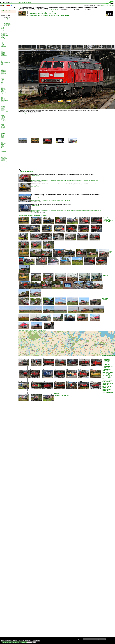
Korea (2, 77)
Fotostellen (3, 160)
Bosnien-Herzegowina (5, 39)
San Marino (3, 120)
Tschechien (3, 139)
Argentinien (3, 31)
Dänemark (3, 46)
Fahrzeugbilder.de (7, 20)
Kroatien (2, 79)
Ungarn (2, 146)
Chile (2, 42)
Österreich (3, 107)
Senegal (2, 124)
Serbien (2, 125)
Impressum (29, 2)
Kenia (2, 75)
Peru (2, 113)
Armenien (3, 32)
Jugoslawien (3, 70)
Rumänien (3, 116)
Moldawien (3, 95)
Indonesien (3, 59)
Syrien (2, 134)
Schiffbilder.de (6, 21)
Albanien (2, 29)
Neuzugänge (3, 154)
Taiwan (2, 135)
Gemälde (3, 155)
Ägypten (2, 28)
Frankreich (3, 52)
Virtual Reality (4, 157)
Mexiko (2, 94)
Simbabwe (3, 127)
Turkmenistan (3, 143)
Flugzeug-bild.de (7, 22)
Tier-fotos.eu (6, 25)
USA (2, 148)
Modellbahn (3, 156)
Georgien (3, 53)
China (2, 43)
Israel (2, 65)
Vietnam (2, 150)
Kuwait (2, 82)
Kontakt (24, 2)
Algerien (2, 30)
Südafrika (3, 133)
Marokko (2, 92)
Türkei (2, 142)
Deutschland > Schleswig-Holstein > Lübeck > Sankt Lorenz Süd (32, 330)
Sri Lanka (3, 132)
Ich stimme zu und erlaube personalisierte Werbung (14, 642)
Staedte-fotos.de (7, 23)
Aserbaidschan (4, 33)
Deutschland (41, 10)
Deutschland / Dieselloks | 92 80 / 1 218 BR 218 (42, 14)
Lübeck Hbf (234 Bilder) (60, 395)
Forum (20, 2)
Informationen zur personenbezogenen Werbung (95, 639)
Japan (2, 68)
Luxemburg (3, 88)
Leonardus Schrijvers (36, 197)
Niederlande (3, 104)
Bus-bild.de (6, 19)
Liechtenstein (3, 86)
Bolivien (2, 38)
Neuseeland (3, 103)
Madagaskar (3, 89)
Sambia (2, 119)
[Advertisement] (39, 30)
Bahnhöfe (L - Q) (48, 10)
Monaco (2, 96)
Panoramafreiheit (4, 112)
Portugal (2, 115)
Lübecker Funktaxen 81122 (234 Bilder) (107, 380)
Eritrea (2, 49)
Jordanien (3, 69)
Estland (2, 50)
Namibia (2, 102)
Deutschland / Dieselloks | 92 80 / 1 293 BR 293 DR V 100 (63, 210)
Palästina (3, 110)
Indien (2, 58)
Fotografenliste (4, 158)
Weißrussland (3, 151)
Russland (3, 118)
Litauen (2, 87)
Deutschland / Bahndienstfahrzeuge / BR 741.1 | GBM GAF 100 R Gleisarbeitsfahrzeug (68, 190)
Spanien (2, 131)
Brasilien (2, 40)
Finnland (2, 51)
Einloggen (103, 5)
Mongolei (3, 97)
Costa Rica (3, 44)
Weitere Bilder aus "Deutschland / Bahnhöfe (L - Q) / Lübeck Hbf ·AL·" (35, 215)
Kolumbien (3, 76)
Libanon (2, 85)
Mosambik (3, 100)
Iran (1, 61)
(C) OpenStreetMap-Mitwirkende (107, 355)
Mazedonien (3, 93)
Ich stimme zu (32, 642)
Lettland (2, 84)
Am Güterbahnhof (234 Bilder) (107, 376)
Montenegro (3, 98)
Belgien (2, 37)
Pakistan (2, 109)
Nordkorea (3, 105)
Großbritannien (4, 56)
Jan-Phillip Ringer (23, 113)
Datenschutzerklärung (5, 162)
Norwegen (3, 106)
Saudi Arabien (4, 121)
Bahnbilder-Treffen (5, 35)
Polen (2, 114)
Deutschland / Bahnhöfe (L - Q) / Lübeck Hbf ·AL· (43, 12)
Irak (1, 60)
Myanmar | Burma (4, 101)
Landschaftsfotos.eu (8, 24)
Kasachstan (3, 74)
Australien (3, 34)
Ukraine (2, 144)
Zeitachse (3, 161)
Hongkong (3, 57)
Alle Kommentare (31, 170)
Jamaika (2, 67)
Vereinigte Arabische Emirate (7, 149)
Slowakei (2, 129)
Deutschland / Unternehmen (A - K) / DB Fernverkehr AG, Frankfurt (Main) (49, 15)
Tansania (2, 137)
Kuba (2, 80)
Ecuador (2, 48)
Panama (2, 111)
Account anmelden (109, 5)
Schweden (3, 122)
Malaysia (2, 91)
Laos (2, 83)
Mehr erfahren (37, 641)
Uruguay (2, 147)
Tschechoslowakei (4, 140)
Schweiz (2, 123)
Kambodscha (3, 71)
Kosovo (2, 78)
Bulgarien (3, 41)
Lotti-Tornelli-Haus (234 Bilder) (108, 373)
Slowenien (3, 130)
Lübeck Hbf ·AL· (57, 10)
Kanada (2, 73)
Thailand (2, 138)
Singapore (3, 128)
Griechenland (3, 55)
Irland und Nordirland (5, 62)
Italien (2, 66)
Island (2, 64)
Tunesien (3, 141)
